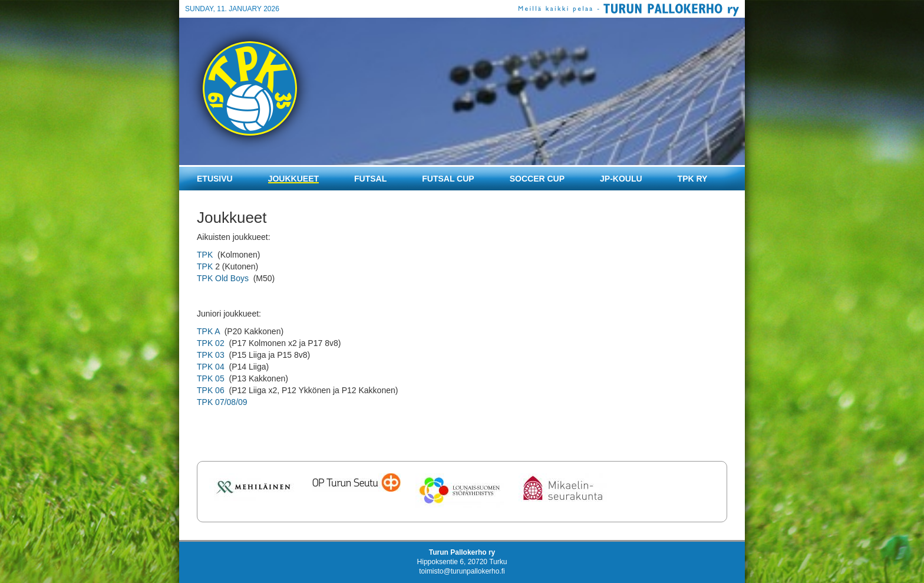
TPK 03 (211, 355)
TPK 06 (211, 390)
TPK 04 (211, 367)
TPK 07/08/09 (222, 402)
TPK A (209, 331)
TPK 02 (211, 343)
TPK (205, 255)
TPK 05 (211, 378)
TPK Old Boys (223, 278)
